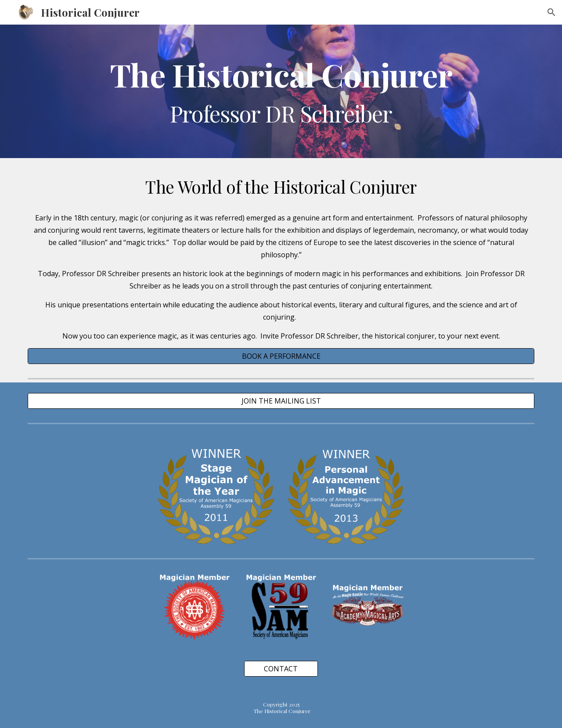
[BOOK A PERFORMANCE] (281, 356)
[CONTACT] (281, 669)
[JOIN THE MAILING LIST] (281, 401)
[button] (551, 12)
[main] (281, 91)
